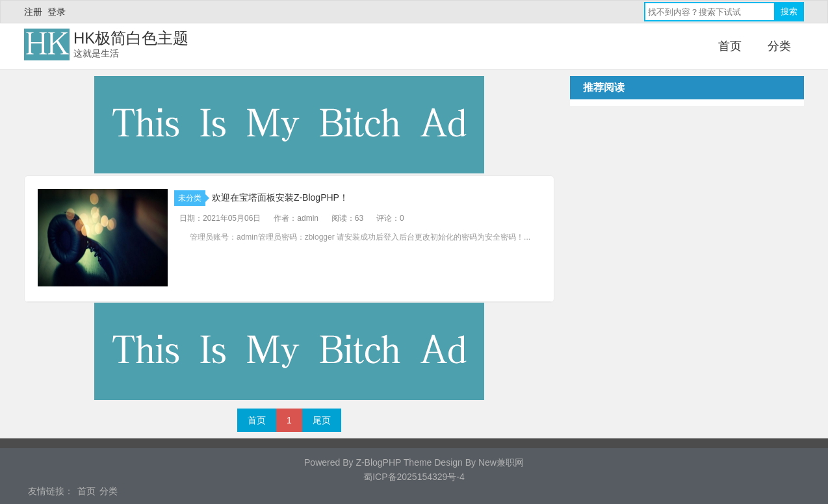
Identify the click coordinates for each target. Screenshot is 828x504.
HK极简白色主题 (131, 38)
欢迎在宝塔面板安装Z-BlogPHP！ (280, 197)
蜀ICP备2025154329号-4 (414, 477)
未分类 (192, 198)
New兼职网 (501, 462)
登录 (57, 12)
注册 (33, 12)
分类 (779, 46)
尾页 (322, 420)
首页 (730, 46)
